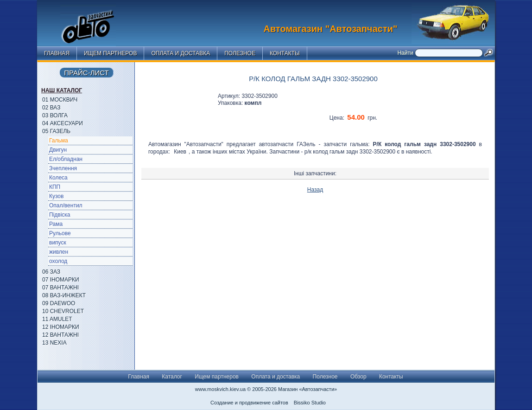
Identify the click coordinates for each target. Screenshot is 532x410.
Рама (56, 224)
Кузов (56, 196)
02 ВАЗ (51, 108)
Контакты (285, 53)
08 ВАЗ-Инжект (64, 295)
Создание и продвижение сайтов (249, 403)
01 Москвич (60, 100)
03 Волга (55, 115)
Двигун (58, 150)
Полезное (240, 53)
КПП (55, 187)
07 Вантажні (60, 288)
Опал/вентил (66, 205)
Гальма (59, 141)
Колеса (58, 178)
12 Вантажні (60, 335)
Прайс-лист (86, 73)
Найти (406, 53)
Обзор (358, 377)
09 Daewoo (59, 303)
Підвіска (60, 215)
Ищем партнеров (110, 53)
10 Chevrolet (63, 311)
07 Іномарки (61, 280)
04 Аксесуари (63, 123)
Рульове (60, 233)
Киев (180, 152)
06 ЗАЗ (51, 272)
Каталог (172, 377)
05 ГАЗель (56, 131)
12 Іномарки (61, 327)
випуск (58, 243)
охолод (58, 261)
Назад (315, 190)
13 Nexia (54, 343)
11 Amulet (57, 319)
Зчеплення (63, 168)
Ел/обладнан (66, 159)
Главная (57, 53)
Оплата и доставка (180, 53)
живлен (59, 252)
